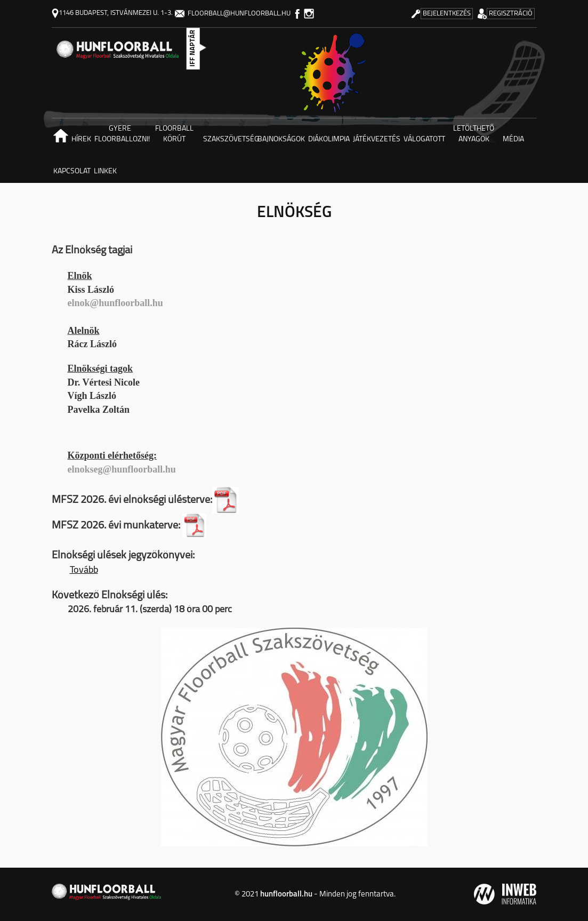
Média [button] (513, 139)
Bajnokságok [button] (281, 139)
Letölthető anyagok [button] (474, 134)
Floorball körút (174, 134)
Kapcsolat (72, 171)
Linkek (105, 171)
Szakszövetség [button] (229, 139)
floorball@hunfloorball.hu (233, 14)
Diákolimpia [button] (329, 139)
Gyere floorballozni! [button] (121, 134)
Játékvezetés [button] (377, 139)
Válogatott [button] (424, 139)
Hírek (81, 139)
